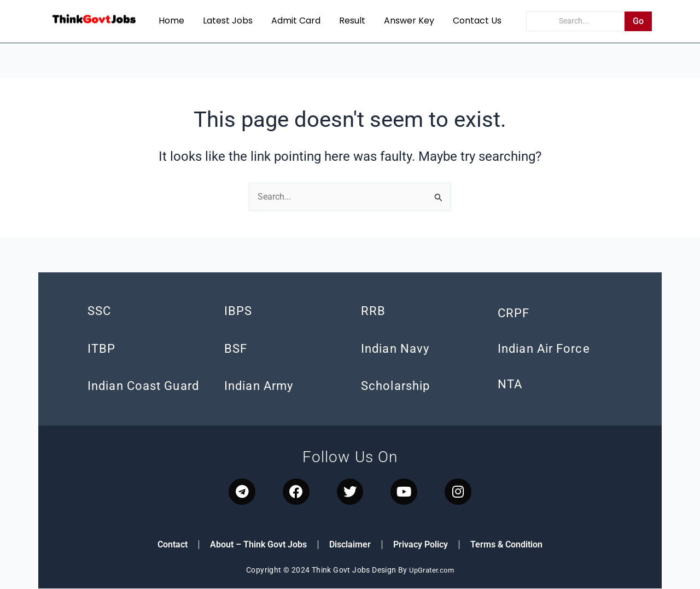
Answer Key (409, 21)
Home (171, 21)
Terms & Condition (506, 546)
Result (352, 21)
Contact (173, 546)
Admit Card (296, 21)
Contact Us (477, 21)
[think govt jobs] (94, 19)
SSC (99, 311)
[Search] (576, 21)
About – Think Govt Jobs (258, 546)
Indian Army (259, 386)
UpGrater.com (431, 571)
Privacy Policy (421, 546)
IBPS (238, 311)
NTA (510, 385)
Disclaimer (350, 546)
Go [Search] (638, 21)
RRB (373, 311)
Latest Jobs (228, 21)
